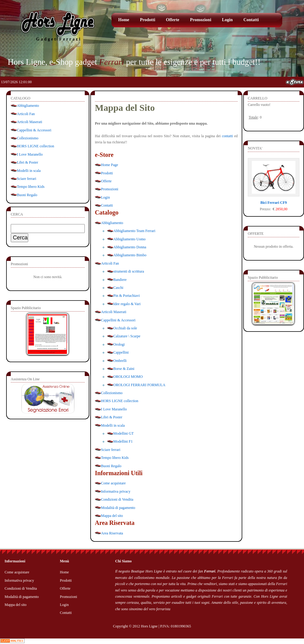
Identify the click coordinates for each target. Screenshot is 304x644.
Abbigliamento (28, 106)
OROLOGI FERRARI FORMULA (139, 385)
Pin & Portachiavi (127, 296)
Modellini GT (123, 433)
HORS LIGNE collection (35, 146)
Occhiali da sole (125, 328)
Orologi (119, 344)
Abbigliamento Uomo (129, 239)
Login (227, 20)
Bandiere (120, 280)
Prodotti (148, 20)
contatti (228, 136)
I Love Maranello (30, 154)
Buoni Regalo (27, 195)
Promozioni (201, 20)
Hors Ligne (149, 626)
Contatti (251, 20)
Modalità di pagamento (118, 508)
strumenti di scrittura (129, 271)
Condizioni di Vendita (117, 499)
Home (124, 20)
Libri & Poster (27, 162)
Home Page (110, 165)
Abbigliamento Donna (130, 247)
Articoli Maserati (29, 122)
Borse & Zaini (124, 369)
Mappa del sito (112, 516)
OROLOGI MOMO (128, 377)
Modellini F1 (123, 441)
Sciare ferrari (27, 179)
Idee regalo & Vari (127, 304)
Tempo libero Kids (31, 187)
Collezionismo (28, 138)
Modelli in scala (29, 171)
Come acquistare (113, 483)
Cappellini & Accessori (34, 130)
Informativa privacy (116, 491)
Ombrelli (120, 361)
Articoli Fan (26, 114)
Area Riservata (112, 533)
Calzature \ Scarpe (127, 336)
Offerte (173, 20)
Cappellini (121, 352)
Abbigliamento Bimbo (130, 255)
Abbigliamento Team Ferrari (134, 231)
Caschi (118, 288)
